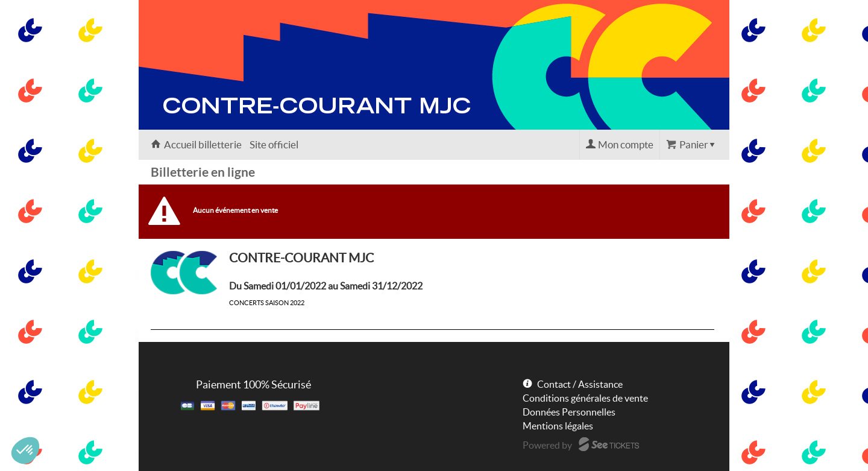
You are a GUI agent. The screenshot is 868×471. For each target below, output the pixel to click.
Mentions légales (558, 426)
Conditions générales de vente (585, 398)
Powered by (547, 445)
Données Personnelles (569, 412)
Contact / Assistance (580, 384)
